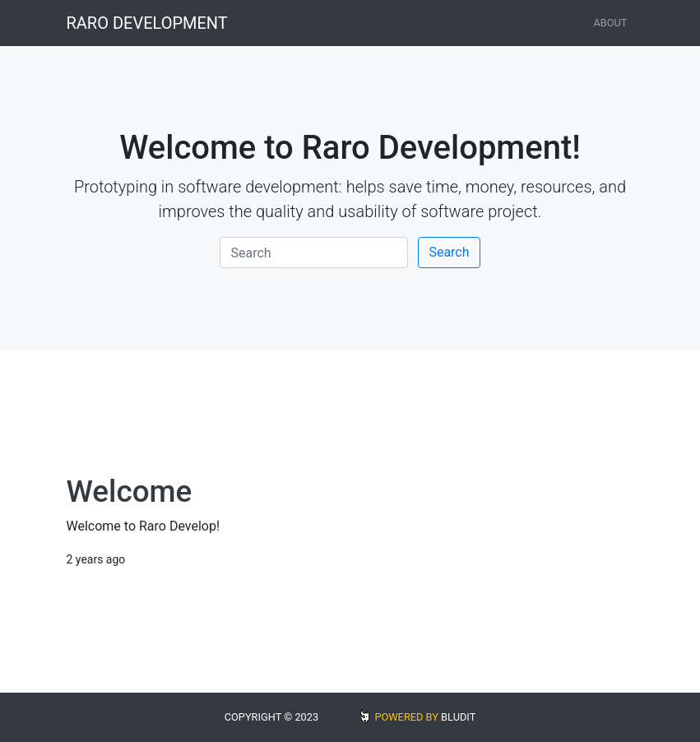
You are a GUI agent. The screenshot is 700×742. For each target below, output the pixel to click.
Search (449, 252)
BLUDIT (458, 717)
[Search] (314, 253)
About (610, 23)
